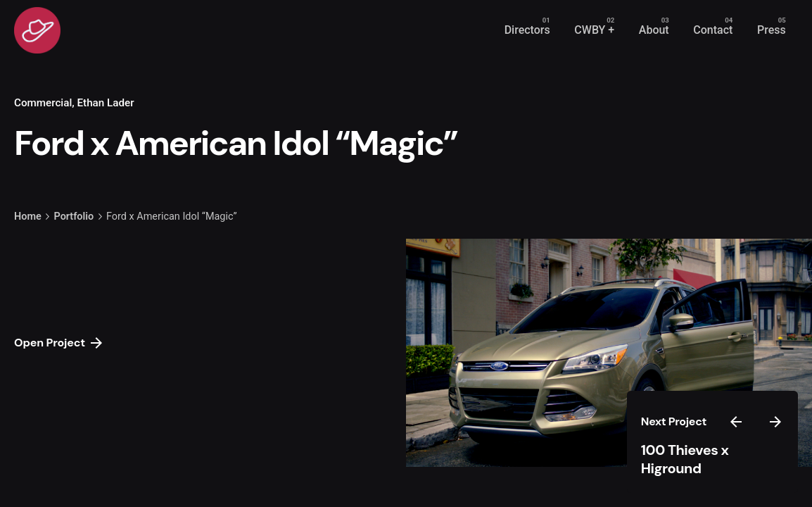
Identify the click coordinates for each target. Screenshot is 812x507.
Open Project (58, 343)
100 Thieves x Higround (685, 459)
